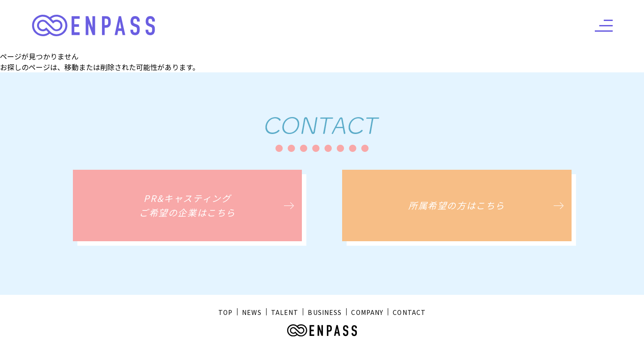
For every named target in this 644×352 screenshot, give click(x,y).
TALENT (285, 312)
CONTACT (409, 312)
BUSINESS (325, 312)
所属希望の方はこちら (457, 205)
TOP (225, 312)
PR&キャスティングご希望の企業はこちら (187, 205)
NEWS (252, 312)
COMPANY (367, 312)
